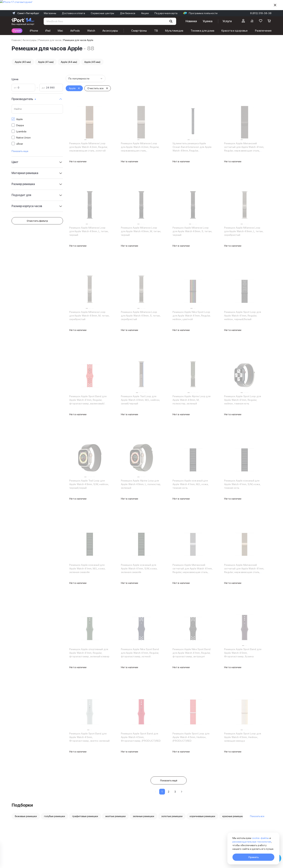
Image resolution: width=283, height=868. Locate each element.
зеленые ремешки (143, 816)
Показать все (257, 816)
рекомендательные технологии (252, 842)
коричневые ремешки (202, 816)
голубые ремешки (55, 816)
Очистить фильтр (37, 221)
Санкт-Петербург (25, 13)
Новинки (191, 21)
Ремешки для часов (50, 40)
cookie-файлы (260, 838)
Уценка (208, 21)
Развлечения (263, 31)
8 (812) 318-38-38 (261, 13)
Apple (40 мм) (23, 62)
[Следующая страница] (182, 792)
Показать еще (20, 151)
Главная (16, 40)
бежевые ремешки (26, 816)
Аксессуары (110, 31)
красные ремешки (233, 816)
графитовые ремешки (85, 816)
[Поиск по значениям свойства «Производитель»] (37, 109)
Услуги (227, 21)
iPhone (34, 31)
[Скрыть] (275, 5)
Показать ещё (169, 780)
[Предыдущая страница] (156, 792)
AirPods (75, 31)
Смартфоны (139, 31)
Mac (60, 31)
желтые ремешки (115, 816)
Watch (91, 31)
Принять (253, 857)
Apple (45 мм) (92, 62)
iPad (48, 31)
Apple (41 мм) (46, 62)
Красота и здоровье (235, 31)
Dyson (17, 31)
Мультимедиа (174, 31)
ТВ (156, 31)
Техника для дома (202, 31)
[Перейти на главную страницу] (23, 21)
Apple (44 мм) (69, 62)
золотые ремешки (172, 816)
